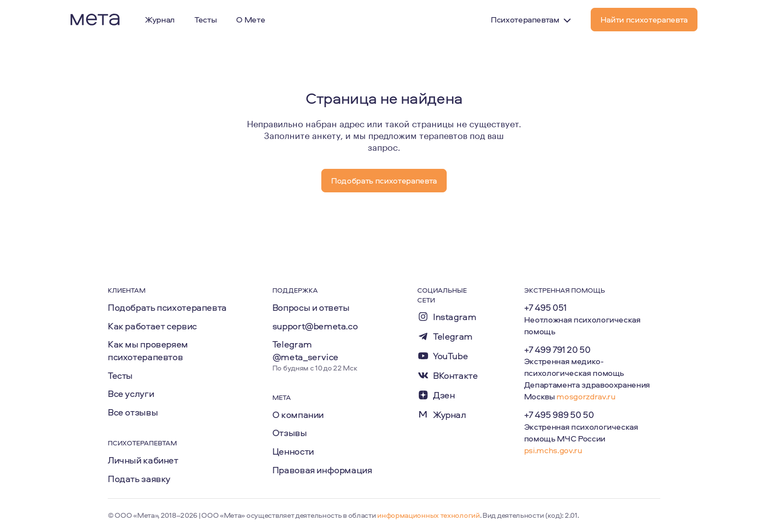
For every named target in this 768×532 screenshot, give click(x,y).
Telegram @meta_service (305, 350)
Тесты (120, 375)
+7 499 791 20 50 (557, 349)
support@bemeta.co (315, 326)
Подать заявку (139, 479)
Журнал (450, 415)
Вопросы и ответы (311, 307)
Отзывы (290, 433)
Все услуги (131, 393)
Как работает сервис (152, 326)
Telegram (453, 336)
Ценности (293, 451)
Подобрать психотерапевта (167, 307)
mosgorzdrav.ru (586, 396)
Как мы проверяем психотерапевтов (148, 350)
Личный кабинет (143, 460)
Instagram (455, 317)
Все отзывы (133, 412)
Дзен (444, 395)
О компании (298, 415)
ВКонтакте (456, 376)
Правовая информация (322, 470)
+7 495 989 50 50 (559, 415)
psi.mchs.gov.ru (553, 450)
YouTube (450, 356)
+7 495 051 (545, 307)
